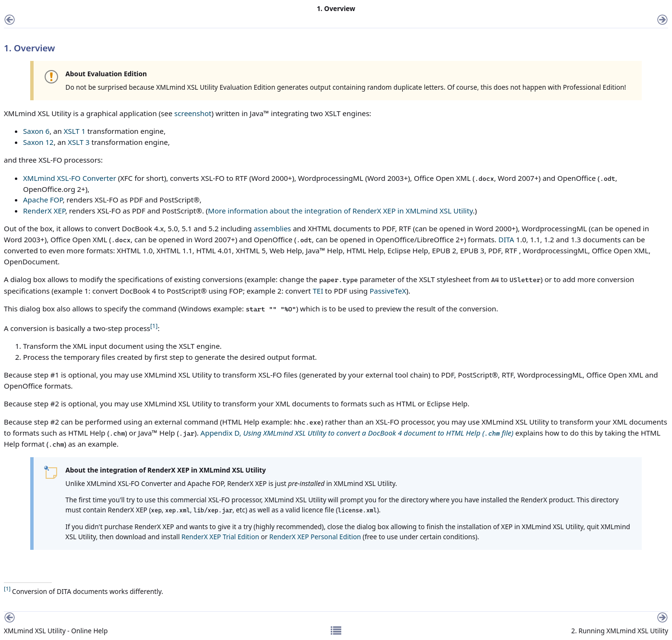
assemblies (272, 228)
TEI (318, 291)
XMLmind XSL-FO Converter (70, 178)
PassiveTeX (388, 291)
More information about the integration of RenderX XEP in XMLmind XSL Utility (340, 211)
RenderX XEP (44, 211)
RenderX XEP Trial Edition (220, 537)
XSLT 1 (75, 131)
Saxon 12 (38, 142)
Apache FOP (43, 200)
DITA (506, 239)
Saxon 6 (36, 131)
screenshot (193, 113)
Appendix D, (357, 433)
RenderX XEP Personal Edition (315, 537)
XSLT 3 (78, 142)
